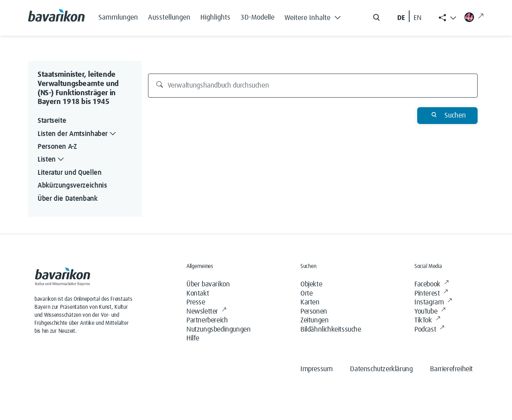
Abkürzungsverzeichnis (72, 186)
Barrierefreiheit (451, 369)
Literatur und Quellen (69, 173)
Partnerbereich (207, 320)
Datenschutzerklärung (381, 369)
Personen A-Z (57, 147)
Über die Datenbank (68, 199)
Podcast (429, 330)
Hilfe (193, 338)
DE (401, 18)
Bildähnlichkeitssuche (331, 330)
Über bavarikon (208, 284)
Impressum (316, 369)
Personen (314, 312)
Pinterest (431, 294)
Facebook (431, 285)
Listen (52, 160)
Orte (306, 294)
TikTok (427, 321)
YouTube (430, 312)
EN (418, 18)
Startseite (52, 121)
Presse (196, 302)
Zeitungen (314, 320)
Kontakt (198, 294)
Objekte (311, 284)
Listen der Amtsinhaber (78, 134)
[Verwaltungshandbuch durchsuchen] (313, 86)
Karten (310, 302)
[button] (315, 16)
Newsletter (206, 312)
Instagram (433, 303)
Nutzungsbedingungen (218, 330)
